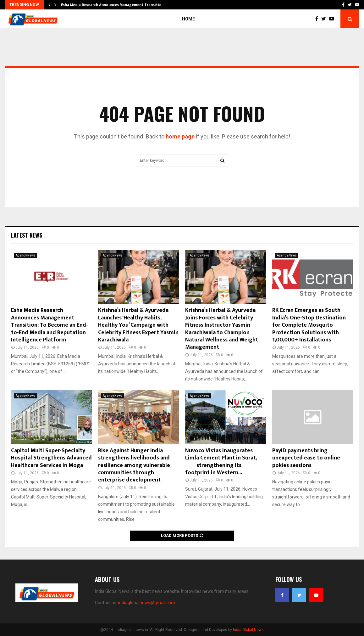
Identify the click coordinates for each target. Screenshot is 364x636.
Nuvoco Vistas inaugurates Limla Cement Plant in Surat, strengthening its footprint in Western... (225, 462)
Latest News (27, 235)
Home (188, 19)
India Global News (248, 630)
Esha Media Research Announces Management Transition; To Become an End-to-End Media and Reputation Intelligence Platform (50, 325)
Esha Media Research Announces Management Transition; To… (117, 5)
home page (180, 136)
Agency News (26, 255)
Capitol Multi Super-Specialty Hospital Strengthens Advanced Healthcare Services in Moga (51, 458)
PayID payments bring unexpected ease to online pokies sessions (306, 458)
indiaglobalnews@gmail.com (147, 603)
